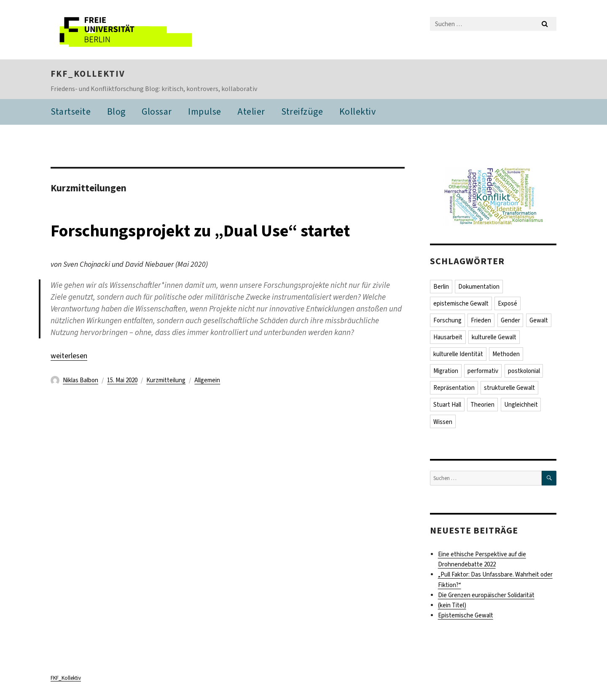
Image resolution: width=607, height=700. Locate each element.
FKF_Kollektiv (88, 74)
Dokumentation (479, 287)
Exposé (508, 303)
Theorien (482, 405)
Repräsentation (454, 388)
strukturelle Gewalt (509, 388)
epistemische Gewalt (461, 303)
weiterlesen (69, 356)
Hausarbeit (448, 337)
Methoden (506, 354)
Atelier (251, 111)
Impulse (205, 111)
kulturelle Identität (458, 354)
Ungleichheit (521, 405)
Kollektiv (358, 111)
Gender (510, 320)
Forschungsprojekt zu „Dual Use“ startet (200, 231)
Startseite (71, 111)
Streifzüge (302, 111)
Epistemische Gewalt (466, 615)
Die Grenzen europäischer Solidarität (486, 595)
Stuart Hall (447, 405)
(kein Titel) (452, 605)
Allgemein (207, 380)
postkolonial (524, 371)
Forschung (447, 320)
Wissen (443, 422)
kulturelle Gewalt (494, 337)
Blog (116, 111)
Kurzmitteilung (166, 380)
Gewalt (539, 320)
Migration (446, 371)
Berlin (441, 287)
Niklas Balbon (81, 380)
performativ (483, 371)
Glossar (157, 111)
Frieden (481, 320)
